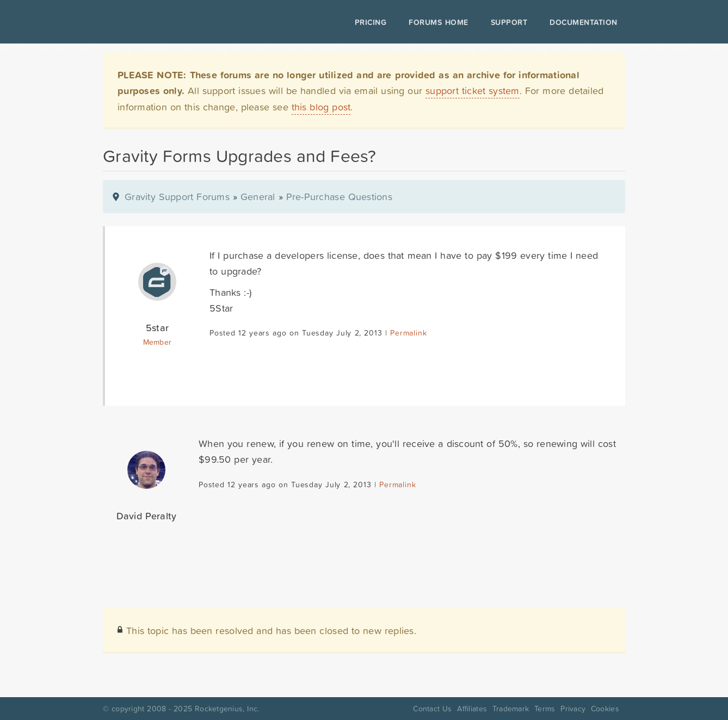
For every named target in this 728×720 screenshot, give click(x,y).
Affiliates (472, 709)
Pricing (371, 22)
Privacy (573, 709)
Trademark (511, 709)
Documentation (584, 22)
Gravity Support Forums (177, 197)
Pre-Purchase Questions (339, 197)
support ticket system (473, 91)
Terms (545, 709)
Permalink (408, 333)
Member (158, 342)
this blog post (321, 107)
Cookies (605, 709)
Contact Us (432, 709)
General (258, 197)
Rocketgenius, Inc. (227, 709)
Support (509, 22)
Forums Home (438, 22)
